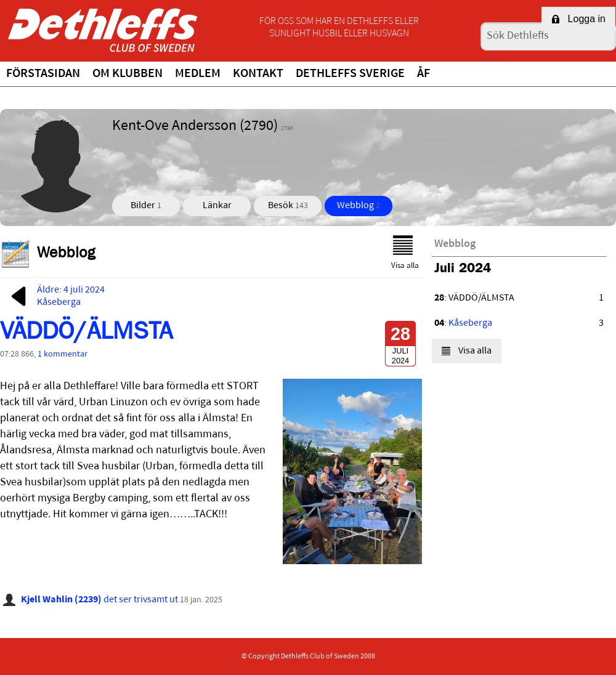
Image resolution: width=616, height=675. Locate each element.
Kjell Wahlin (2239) (61, 600)
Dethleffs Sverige (350, 74)
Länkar (217, 206)
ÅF (423, 74)
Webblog (359, 206)
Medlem (198, 74)
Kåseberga (470, 323)
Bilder (146, 206)
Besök (288, 206)
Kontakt (258, 74)
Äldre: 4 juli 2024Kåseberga (55, 296)
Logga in (578, 19)
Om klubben (128, 74)
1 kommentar (63, 354)
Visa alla (405, 253)
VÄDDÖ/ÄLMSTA (86, 334)
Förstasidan (43, 74)
